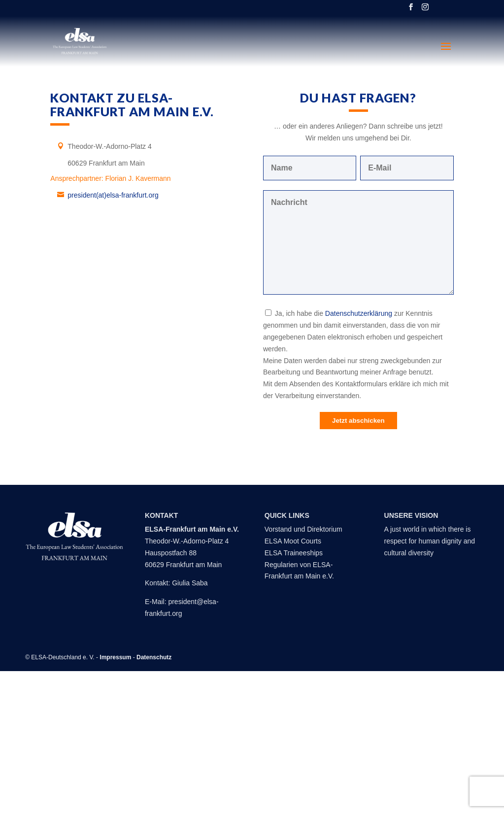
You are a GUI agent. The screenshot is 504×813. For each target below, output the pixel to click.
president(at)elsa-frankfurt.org (113, 195)
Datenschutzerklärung (359, 313)
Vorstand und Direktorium (303, 529)
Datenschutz (154, 657)
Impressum (115, 657)
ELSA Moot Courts (293, 541)
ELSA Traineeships (294, 553)
